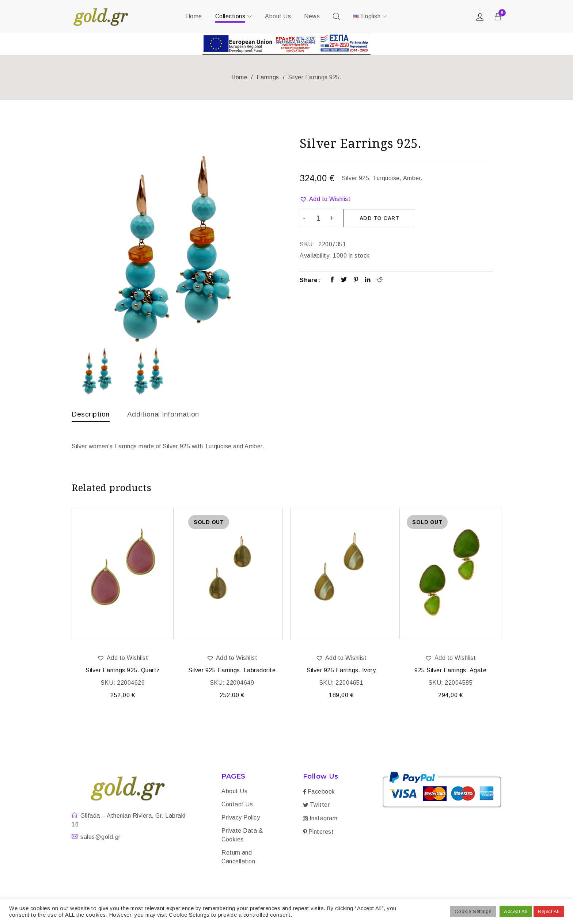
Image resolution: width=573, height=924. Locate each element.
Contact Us (237, 805)
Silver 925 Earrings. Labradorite (232, 671)
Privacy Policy (241, 818)
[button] (325, 199)
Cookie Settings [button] (473, 911)
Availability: (316, 255)
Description (91, 414)
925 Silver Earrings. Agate (450, 671)
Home (239, 77)
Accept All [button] (516, 911)
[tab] (91, 416)
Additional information (167, 414)
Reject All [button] (549, 911)
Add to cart (380, 218)
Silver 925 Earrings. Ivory (341, 671)
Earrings (268, 77)
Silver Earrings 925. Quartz (123, 671)
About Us (234, 792)
